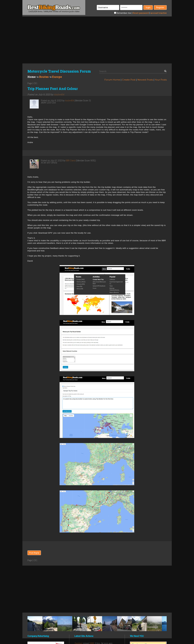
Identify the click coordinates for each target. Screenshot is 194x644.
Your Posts (161, 80)
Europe (57, 77)
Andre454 (59, 94)
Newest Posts (145, 80)
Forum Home (112, 80)
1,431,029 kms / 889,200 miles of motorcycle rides (54, 11)
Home (32, 77)
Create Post (129, 80)
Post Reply (34, 553)
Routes (44, 77)
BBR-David (71, 160)
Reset (141, 13)
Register (160, 7)
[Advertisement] (97, 37)
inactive (159, 13)
